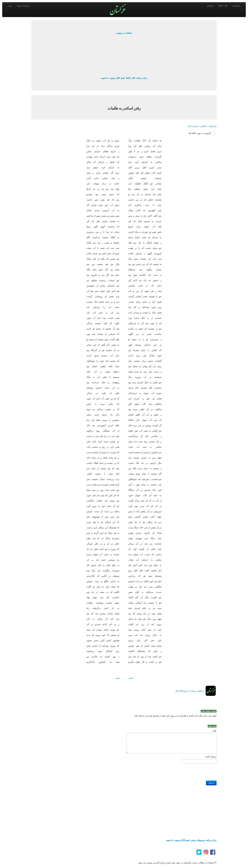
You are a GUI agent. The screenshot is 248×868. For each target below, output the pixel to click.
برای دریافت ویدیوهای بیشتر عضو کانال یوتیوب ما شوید (191, 840)
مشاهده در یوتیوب (124, 33)
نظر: (214, 731)
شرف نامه (193, 126)
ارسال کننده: (211, 757)
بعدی (117, 678)
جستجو (210, 6)
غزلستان (236, 6)
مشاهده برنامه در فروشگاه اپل (190, 691)
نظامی (203, 126)
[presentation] (192, 771)
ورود (10, 6)
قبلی (131, 678)
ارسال (211, 783)
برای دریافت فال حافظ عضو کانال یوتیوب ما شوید (124, 78)
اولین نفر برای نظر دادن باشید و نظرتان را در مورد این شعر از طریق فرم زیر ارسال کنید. (175, 716)
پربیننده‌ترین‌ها (23, 6)
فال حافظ (223, 6)
